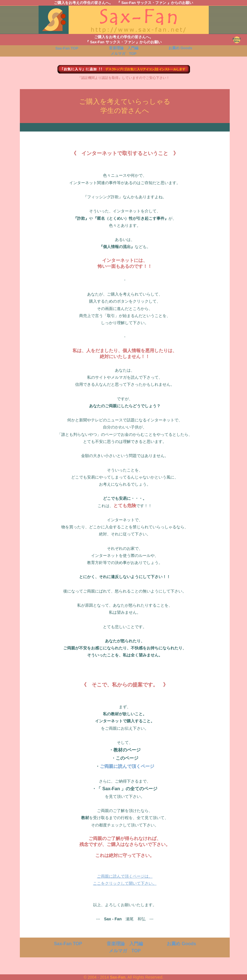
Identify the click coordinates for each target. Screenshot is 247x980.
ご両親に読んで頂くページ (127, 766)
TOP (67, 48)
